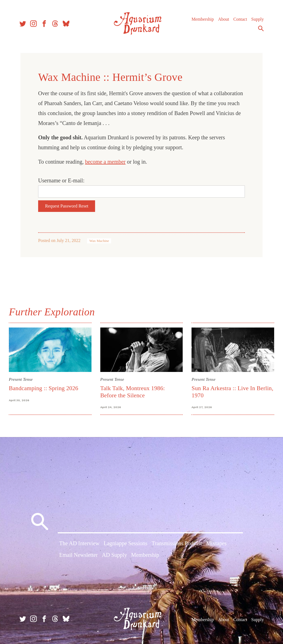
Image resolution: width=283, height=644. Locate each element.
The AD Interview (79, 543)
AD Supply (115, 555)
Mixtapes (216, 543)
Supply (257, 19)
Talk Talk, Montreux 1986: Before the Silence (133, 392)
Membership (203, 19)
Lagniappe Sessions (125, 543)
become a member (105, 162)
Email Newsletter (78, 555)
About (224, 19)
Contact (240, 19)
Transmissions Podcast (177, 543)
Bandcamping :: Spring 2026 (44, 388)
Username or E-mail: (61, 180)
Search (261, 28)
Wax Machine (99, 241)
